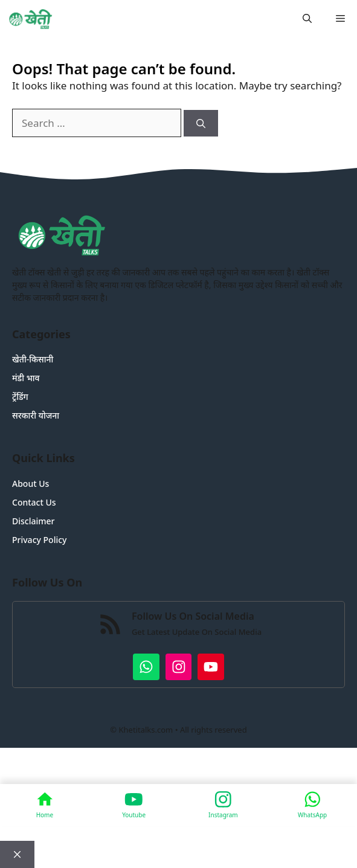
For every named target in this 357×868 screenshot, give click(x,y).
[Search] (201, 124)
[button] (307, 18)
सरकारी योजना (36, 415)
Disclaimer (33, 521)
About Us (31, 484)
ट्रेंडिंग (20, 397)
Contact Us (34, 502)
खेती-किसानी (33, 359)
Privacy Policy (39, 540)
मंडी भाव (26, 378)
